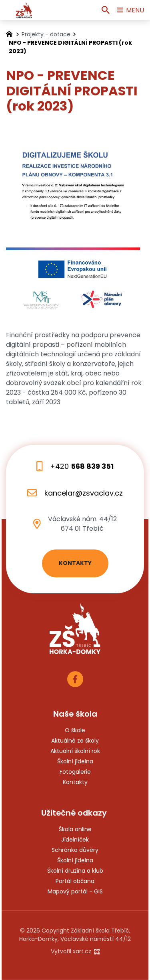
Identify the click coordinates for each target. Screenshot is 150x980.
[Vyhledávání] (106, 10)
